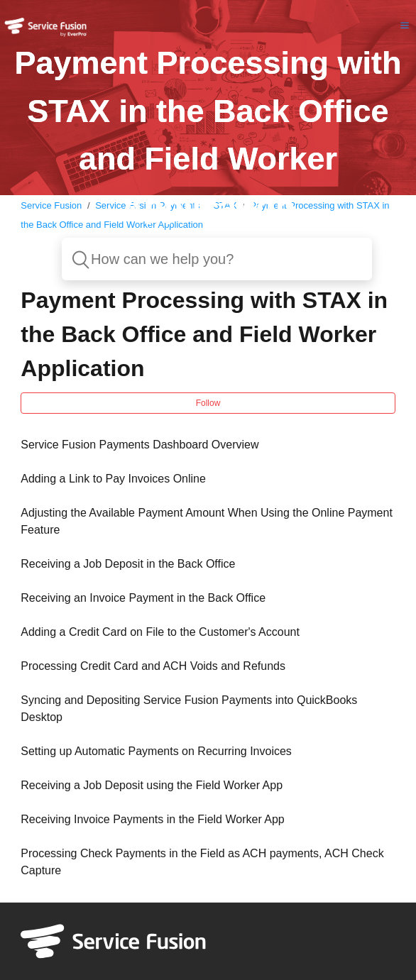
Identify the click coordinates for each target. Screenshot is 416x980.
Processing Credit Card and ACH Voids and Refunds (153, 666)
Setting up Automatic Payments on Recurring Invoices (156, 751)
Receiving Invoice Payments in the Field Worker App (152, 819)
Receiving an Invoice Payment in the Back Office (143, 598)
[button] (405, 25)
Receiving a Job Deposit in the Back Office (128, 564)
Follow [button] (208, 403)
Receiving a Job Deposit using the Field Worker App (152, 785)
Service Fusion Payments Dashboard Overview (139, 445)
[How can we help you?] (217, 259)
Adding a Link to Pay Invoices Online (113, 479)
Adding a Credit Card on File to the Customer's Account (160, 632)
